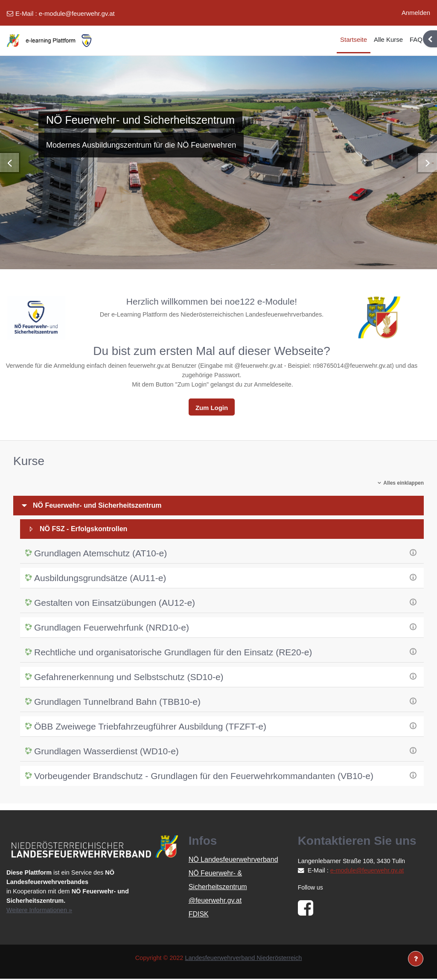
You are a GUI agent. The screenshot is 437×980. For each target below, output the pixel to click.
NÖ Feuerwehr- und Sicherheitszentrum (97, 507)
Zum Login (212, 409)
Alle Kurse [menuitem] (388, 39)
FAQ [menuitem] (416, 39)
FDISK (199, 915)
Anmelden (416, 13)
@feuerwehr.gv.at (215, 902)
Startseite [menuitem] (354, 39)
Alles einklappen (403, 484)
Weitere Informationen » (40, 911)
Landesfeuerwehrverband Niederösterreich (244, 959)
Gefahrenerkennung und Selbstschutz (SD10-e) (129, 678)
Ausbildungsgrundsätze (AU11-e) (100, 579)
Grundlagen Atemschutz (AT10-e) (101, 554)
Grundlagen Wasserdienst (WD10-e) (106, 752)
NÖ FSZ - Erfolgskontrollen (83, 530)
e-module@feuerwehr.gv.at (77, 13)
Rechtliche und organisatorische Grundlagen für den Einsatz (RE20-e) (173, 653)
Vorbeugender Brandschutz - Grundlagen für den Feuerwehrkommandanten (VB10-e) (204, 777)
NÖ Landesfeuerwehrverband (233, 861)
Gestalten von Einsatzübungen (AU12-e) (115, 604)
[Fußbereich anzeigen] (416, 959)
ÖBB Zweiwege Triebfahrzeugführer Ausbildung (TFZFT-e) (150, 728)
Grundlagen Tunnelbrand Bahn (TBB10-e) (117, 703)
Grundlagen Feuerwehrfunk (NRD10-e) (112, 629)
